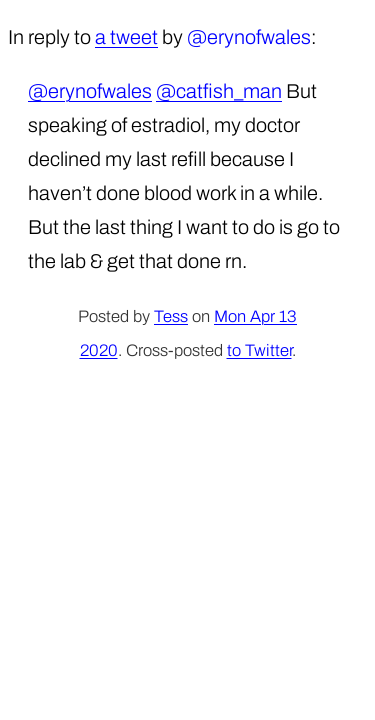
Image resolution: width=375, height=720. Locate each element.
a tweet (126, 37)
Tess (171, 316)
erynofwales (259, 37)
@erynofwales (90, 91)
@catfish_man (219, 91)
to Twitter (259, 350)
